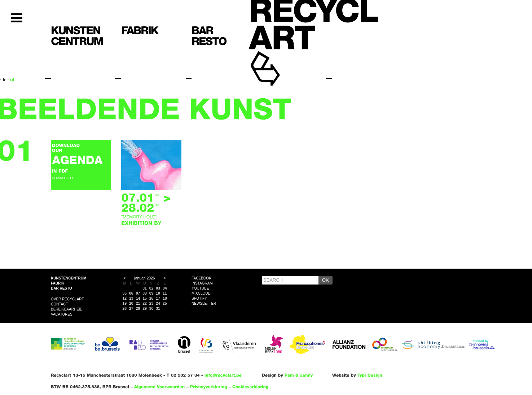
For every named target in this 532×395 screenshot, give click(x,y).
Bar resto (61, 288)
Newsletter (204, 303)
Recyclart (282, 57)
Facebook (201, 278)
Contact (60, 304)
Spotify (199, 298)
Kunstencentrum (69, 278)
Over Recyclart (67, 299)
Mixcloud (201, 293)
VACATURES (62, 314)
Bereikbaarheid (67, 309)
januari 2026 (144, 278)
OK (326, 280)
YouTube (200, 288)
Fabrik (58, 283)
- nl (11, 80)
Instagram (202, 283)
